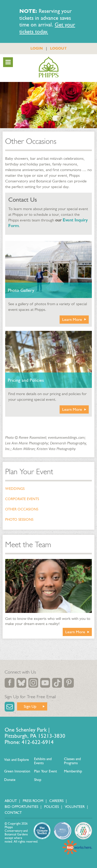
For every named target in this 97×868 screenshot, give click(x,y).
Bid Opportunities (21, 807)
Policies (51, 807)
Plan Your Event (29, 472)
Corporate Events (22, 499)
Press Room (33, 801)
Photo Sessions (19, 520)
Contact (13, 813)
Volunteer (75, 807)
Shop (38, 780)
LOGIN (37, 48)
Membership (73, 771)
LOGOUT (58, 48)
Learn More (72, 319)
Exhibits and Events (43, 761)
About (11, 801)
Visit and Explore (17, 760)
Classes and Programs (72, 761)
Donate (10, 780)
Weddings (15, 489)
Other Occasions (22, 509)
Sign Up (30, 706)
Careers (56, 801)
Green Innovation (17, 771)
